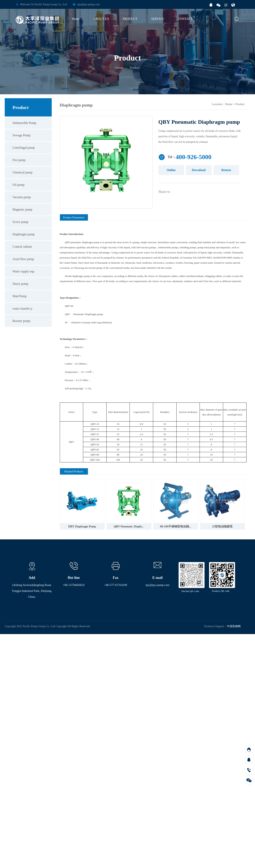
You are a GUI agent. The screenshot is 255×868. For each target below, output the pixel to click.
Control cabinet (22, 247)
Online (171, 170)
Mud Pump (20, 296)
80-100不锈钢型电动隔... (176, 526)
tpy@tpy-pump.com (89, 4)
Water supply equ (24, 271)
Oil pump (19, 185)
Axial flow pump (23, 259)
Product (240, 104)
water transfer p (22, 308)
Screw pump (20, 222)
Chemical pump (23, 172)
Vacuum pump (22, 197)
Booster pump (21, 321)
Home (119, 68)
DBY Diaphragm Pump (82, 526)
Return (226, 170)
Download (199, 170)
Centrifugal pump (24, 148)
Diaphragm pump (24, 234)
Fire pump (19, 160)
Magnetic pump (23, 209)
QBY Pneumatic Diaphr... (129, 526)
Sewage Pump (22, 135)
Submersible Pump (24, 123)
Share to (164, 192)
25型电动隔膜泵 (222, 526)
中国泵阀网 (234, 626)
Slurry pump (20, 284)
